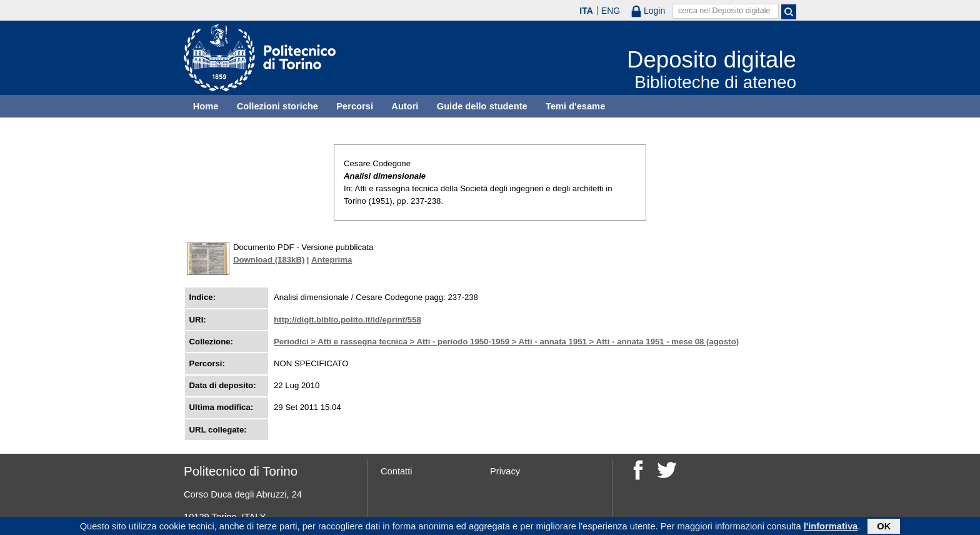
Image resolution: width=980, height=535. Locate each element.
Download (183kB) (269, 260)
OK (884, 527)
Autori (405, 106)
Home (206, 106)
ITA (586, 11)
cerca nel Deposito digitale (724, 11)
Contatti (397, 471)
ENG (611, 11)
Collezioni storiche (277, 106)
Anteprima (332, 260)
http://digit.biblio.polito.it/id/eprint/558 (347, 320)
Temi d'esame (575, 106)
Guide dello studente (482, 106)
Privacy (505, 471)
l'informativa (831, 527)
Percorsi (355, 106)
